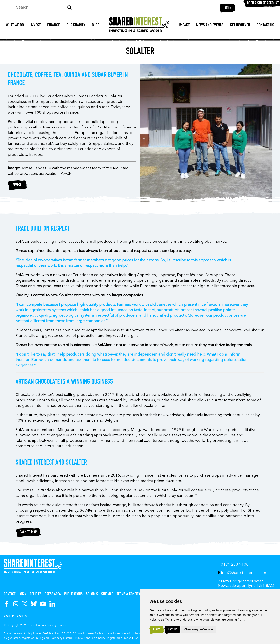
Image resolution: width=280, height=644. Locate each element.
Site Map (107, 594)
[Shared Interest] (139, 26)
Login (227, 8)
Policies (36, 594)
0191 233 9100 (233, 565)
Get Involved (240, 25)
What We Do (15, 25)
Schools (92, 594)
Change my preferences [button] (199, 629)
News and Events (210, 25)
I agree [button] (157, 630)
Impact (184, 25)
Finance (54, 25)
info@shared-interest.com (242, 573)
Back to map (28, 532)
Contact (10, 594)
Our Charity (76, 25)
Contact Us (265, 25)
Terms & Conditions (131, 594)
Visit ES (22, 617)
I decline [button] (172, 630)
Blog (96, 25)
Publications (73, 594)
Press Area (53, 594)
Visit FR (9, 617)
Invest (35, 25)
